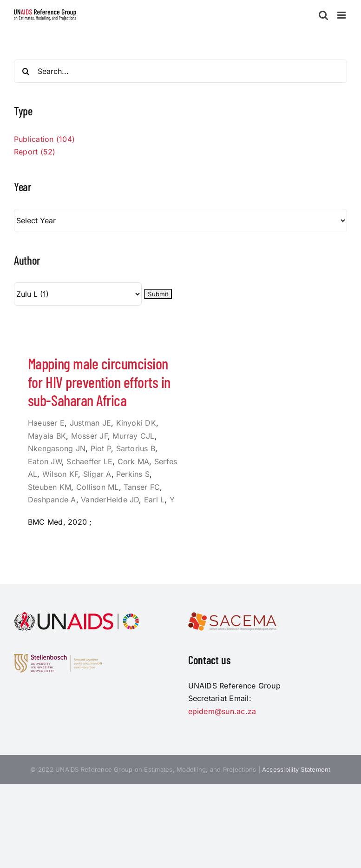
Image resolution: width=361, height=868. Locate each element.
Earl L (154, 500)
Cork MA (134, 461)
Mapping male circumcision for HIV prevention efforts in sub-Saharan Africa (99, 382)
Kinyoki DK (136, 423)
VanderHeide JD (110, 500)
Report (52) (35, 152)
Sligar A (97, 474)
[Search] (26, 71)
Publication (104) (44, 139)
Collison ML (98, 487)
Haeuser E (46, 423)
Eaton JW (45, 461)
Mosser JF (89, 436)
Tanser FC (142, 487)
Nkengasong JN (57, 448)
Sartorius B (136, 448)
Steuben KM (49, 487)
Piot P (101, 448)
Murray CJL (133, 436)
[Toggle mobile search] (323, 15)
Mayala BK (47, 436)
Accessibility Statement (296, 769)
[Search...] (180, 71)
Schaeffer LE (89, 461)
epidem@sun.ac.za (222, 711)
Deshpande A (52, 500)
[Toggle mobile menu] (342, 15)
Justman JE (90, 423)
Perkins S (133, 474)
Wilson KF (60, 474)
